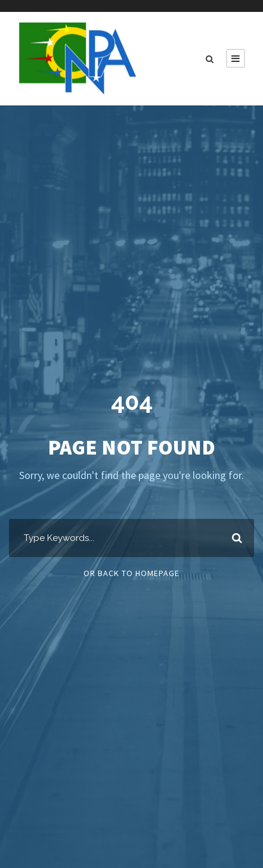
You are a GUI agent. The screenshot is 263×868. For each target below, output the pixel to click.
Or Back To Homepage (131, 573)
